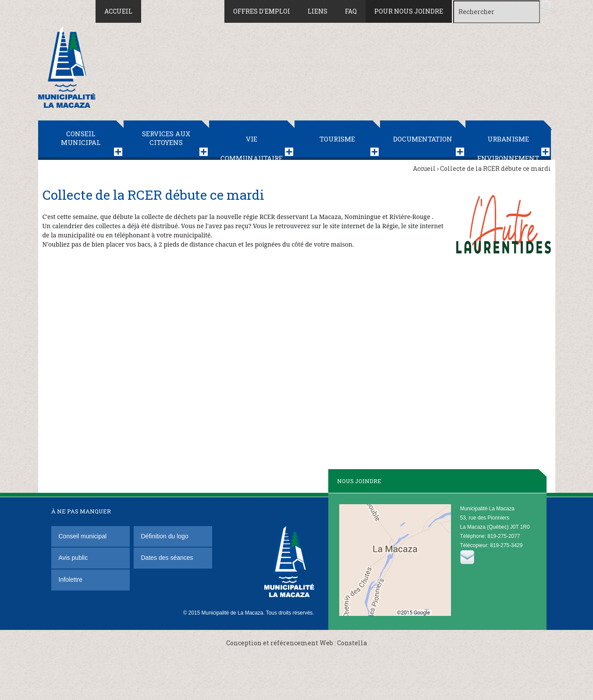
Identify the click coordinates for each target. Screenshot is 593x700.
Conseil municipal (81, 138)
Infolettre (71, 580)
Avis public (73, 558)
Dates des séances (167, 558)
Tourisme (337, 139)
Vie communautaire (252, 147)
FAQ (351, 11)
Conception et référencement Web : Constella (296, 643)
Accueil (118, 11)
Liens (318, 11)
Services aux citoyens (166, 138)
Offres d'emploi (262, 11)
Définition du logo (166, 536)
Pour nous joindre (409, 11)
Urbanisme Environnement (508, 147)
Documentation (423, 139)
